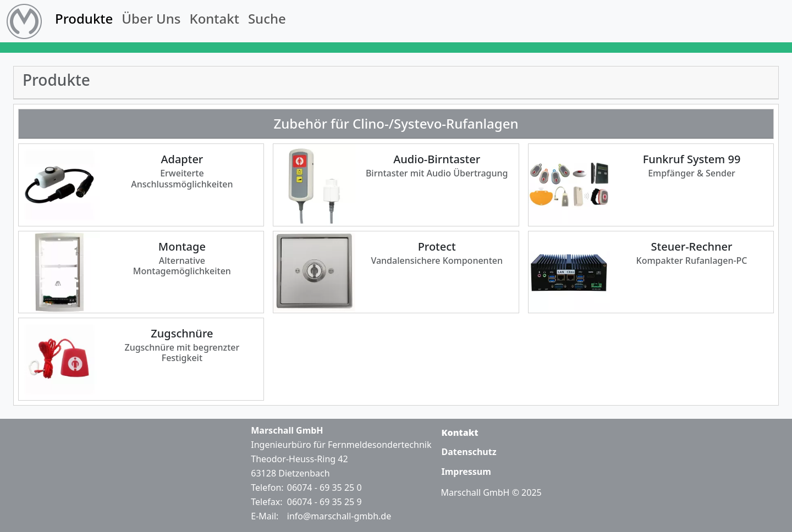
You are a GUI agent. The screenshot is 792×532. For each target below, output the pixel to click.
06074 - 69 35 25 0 (324, 487)
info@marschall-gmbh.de (339, 516)
